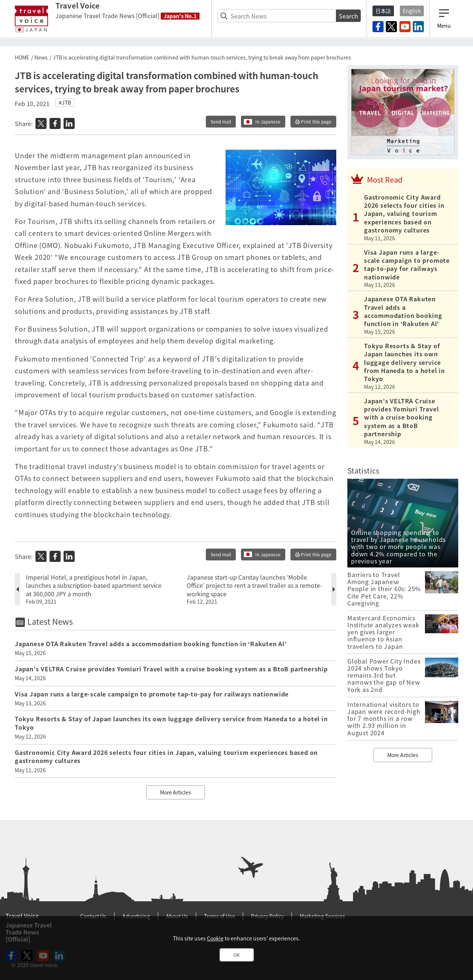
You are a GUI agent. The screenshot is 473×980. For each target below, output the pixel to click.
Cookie (215, 938)
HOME (22, 57)
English (412, 11)
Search (348, 16)
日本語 (383, 11)
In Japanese (268, 122)
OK (237, 955)
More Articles (176, 792)
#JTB (65, 102)
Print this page (313, 122)
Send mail (221, 122)
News (41, 57)
